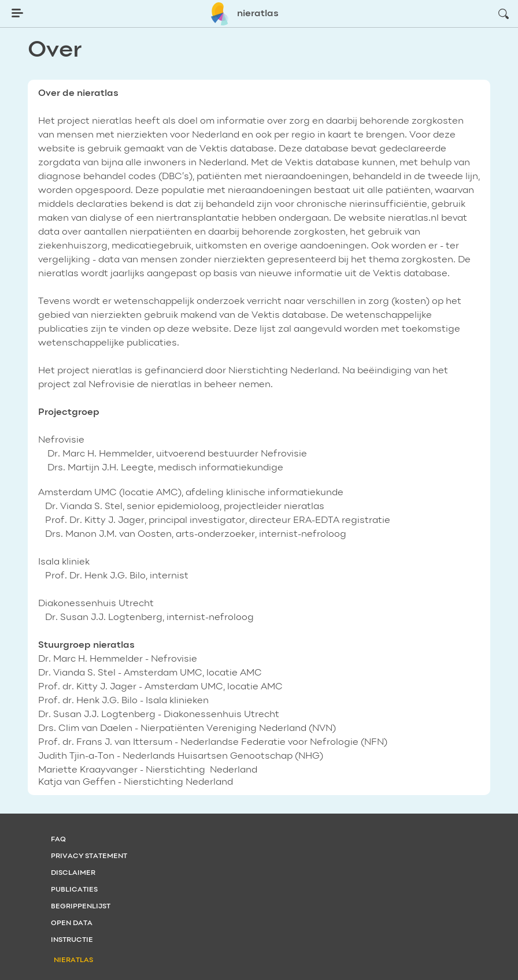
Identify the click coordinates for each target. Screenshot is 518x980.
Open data (72, 923)
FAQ (58, 840)
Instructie (72, 940)
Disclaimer (73, 873)
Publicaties (74, 890)
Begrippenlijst (81, 907)
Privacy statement (89, 856)
